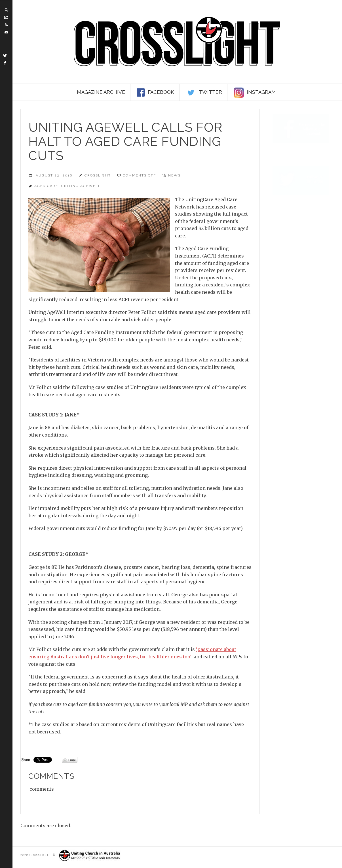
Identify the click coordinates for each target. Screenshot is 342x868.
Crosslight (98, 175)
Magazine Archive (101, 92)
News (174, 175)
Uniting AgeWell (81, 186)
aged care (46, 186)
